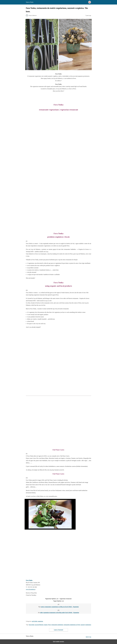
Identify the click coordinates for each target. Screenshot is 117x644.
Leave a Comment (59, 630)
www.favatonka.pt (31, 589)
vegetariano (88, 625)
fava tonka (32, 625)
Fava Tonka (29, 580)
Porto (49, 625)
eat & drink (35, 621)
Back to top (88, 637)
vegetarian (40, 621)
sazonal (83, 625)
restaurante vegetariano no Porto (72, 625)
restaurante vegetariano (57, 625)
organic (46, 625)
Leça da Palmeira (39, 625)
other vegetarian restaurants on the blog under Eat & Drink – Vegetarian (60, 613)
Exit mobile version (58, 642)
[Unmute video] (50, 514)
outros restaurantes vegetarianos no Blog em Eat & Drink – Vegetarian (60, 607)
